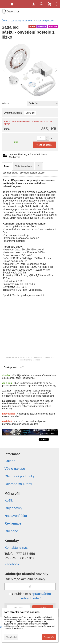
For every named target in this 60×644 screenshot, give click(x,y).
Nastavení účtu (16, 516)
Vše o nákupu (15, 468)
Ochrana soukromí (18, 484)
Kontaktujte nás (16, 547)
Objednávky (13, 508)
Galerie (10, 461)
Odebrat (18, 608)
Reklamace (13, 523)
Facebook (12, 564)
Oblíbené (11, 531)
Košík (9, 500)
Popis (7, 166)
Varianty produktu (24, 166)
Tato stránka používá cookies (22, 612)
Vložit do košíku (44, 145)
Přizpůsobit (11, 637)
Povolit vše (49, 637)
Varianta (5, 103)
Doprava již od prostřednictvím (28, 156)
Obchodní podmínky (20, 476)
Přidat (43, 608)
